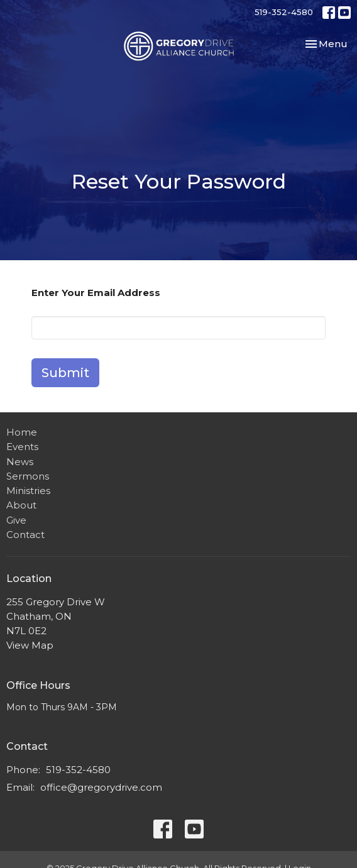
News (20, 462)
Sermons (28, 476)
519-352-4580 (284, 12)
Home (22, 432)
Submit (65, 373)
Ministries (28, 491)
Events (22, 447)
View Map (30, 645)
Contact (25, 535)
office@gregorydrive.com (101, 787)
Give (16, 520)
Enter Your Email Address (96, 293)
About (21, 505)
